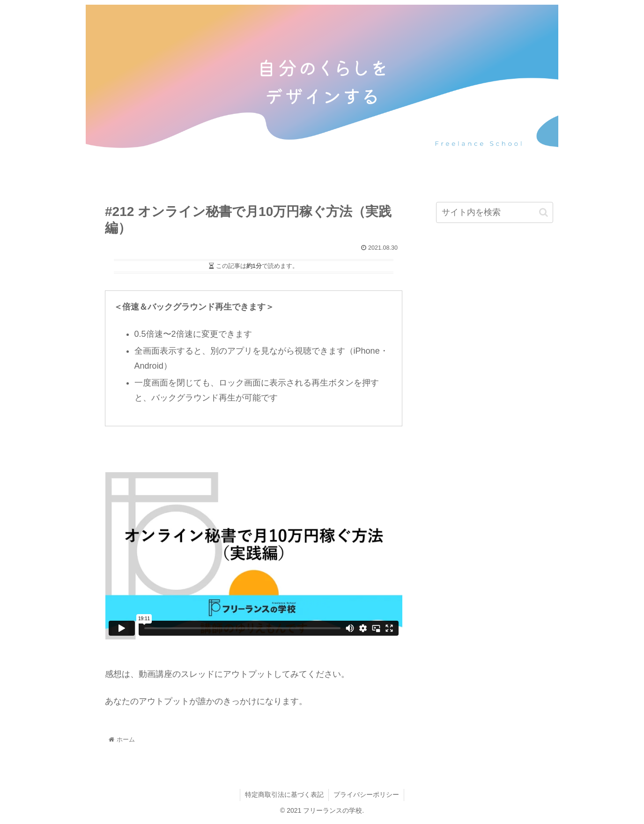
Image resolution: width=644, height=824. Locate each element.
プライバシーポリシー (366, 794)
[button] (544, 212)
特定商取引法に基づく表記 (284, 794)
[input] (495, 212)
